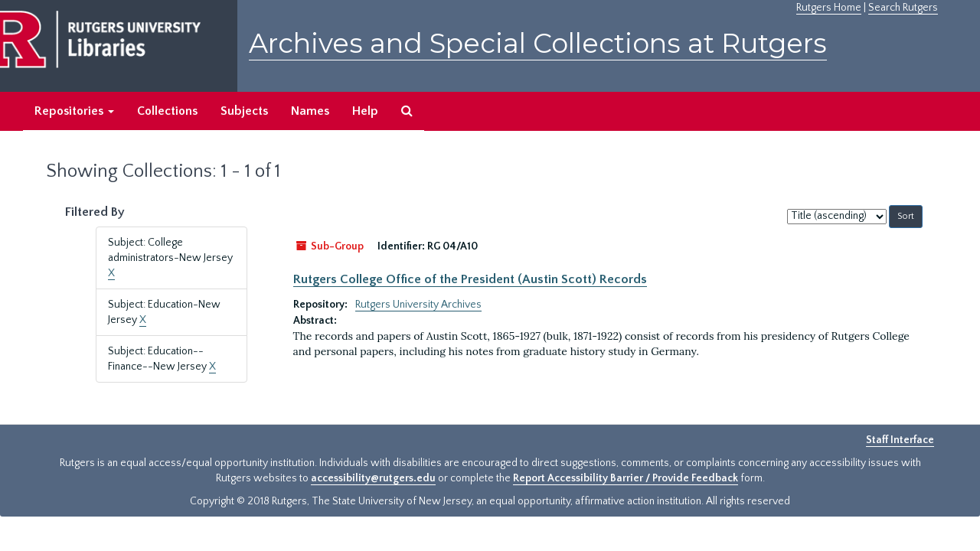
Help (365, 111)
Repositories (74, 111)
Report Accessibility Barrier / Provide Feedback (626, 478)
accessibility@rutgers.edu (373, 478)
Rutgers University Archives (418, 305)
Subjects (244, 111)
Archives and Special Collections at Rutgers (538, 43)
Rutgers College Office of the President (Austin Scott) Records (470, 279)
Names (310, 111)
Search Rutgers (903, 8)
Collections (167, 111)
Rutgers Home (829, 8)
